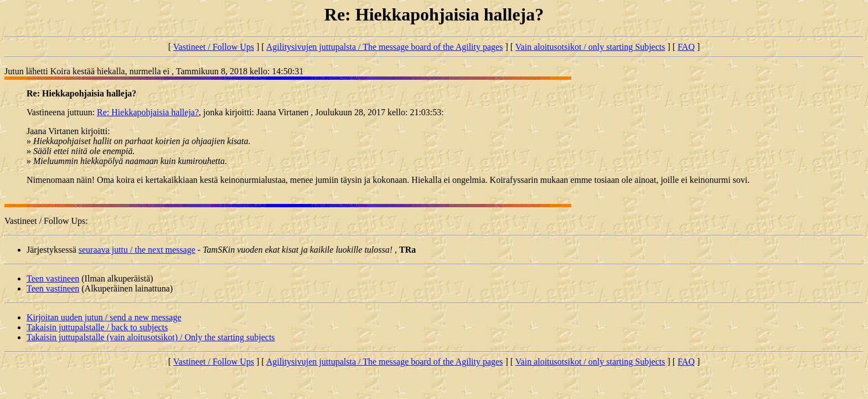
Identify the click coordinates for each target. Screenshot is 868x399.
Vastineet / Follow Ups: (46, 221)
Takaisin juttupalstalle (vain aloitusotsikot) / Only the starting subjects (151, 337)
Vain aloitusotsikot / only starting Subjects (590, 47)
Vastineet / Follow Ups (214, 47)
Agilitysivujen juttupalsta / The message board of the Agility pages (385, 47)
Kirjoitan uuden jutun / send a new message (104, 317)
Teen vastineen (53, 278)
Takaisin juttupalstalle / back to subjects (97, 327)
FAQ (686, 47)
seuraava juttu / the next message (137, 250)
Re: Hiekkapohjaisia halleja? (148, 112)
